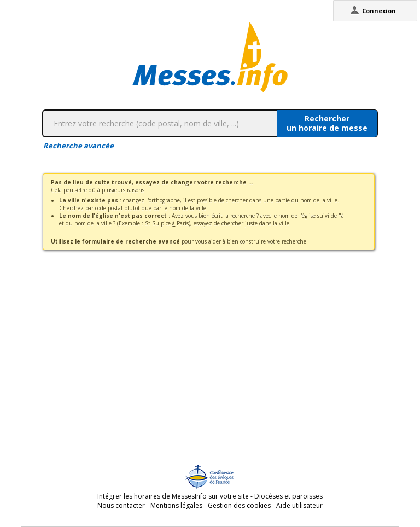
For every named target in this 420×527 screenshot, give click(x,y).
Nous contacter (121, 505)
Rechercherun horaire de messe (327, 123)
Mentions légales (176, 505)
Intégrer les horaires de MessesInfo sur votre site (173, 496)
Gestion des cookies (239, 505)
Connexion (379, 11)
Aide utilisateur (299, 505)
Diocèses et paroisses (288, 496)
